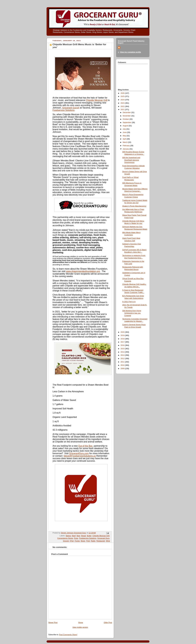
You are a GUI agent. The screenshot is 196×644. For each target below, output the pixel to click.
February (126, 146)
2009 (123, 369)
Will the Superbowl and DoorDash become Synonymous (131, 160)
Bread (84, 536)
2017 (123, 342)
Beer (78, 536)
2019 (123, 335)
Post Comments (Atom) (68, 635)
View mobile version (80, 627)
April (125, 139)
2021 (123, 110)
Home (81, 623)
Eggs (76, 538)
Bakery (68, 536)
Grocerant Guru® (71, 108)
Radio (93, 541)
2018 (123, 339)
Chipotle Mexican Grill (97, 100)
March (125, 142)
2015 (123, 349)
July (125, 129)
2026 (123, 93)
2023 (123, 103)
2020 (123, 332)
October (126, 119)
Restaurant (101, 541)
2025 (123, 96)
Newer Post (53, 623)
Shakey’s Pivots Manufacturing (134, 206)
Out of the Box (86, 446)
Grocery (66, 541)
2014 (123, 352)
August (126, 126)
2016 (123, 345)
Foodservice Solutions (63, 110)
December (127, 113)
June (125, 132)
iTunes (77, 541)
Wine (108, 541)
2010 (123, 365)
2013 (123, 355)
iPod (72, 541)
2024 (123, 100)
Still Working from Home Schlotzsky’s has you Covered (132, 313)
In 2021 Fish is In (129, 302)
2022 (123, 106)
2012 (123, 359)
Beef (74, 536)
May (125, 136)
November (127, 116)
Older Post (108, 623)
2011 (123, 362)
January (126, 149)
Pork (88, 541)
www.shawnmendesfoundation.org (83, 271)
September (127, 123)
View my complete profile (130, 52)
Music (83, 541)
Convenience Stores (65, 538)
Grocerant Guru (103, 538)
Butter (89, 536)
